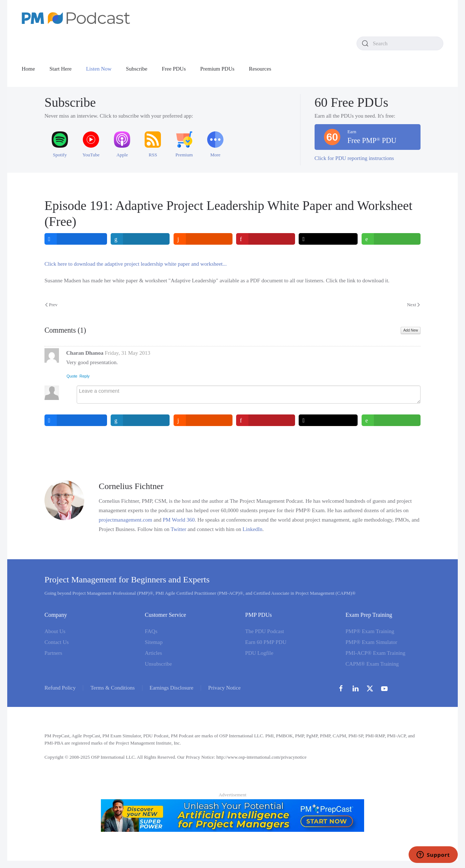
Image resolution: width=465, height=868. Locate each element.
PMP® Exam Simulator (372, 642)
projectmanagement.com (125, 520)
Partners (53, 653)
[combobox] (400, 43)
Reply (85, 376)
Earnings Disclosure (172, 688)
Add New (411, 330)
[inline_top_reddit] (203, 239)
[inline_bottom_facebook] (76, 420)
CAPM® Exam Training (372, 664)
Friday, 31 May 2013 (128, 353)
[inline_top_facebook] (76, 239)
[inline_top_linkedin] (140, 239)
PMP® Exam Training (370, 631)
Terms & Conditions (112, 688)
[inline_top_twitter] (329, 239)
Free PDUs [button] (174, 69)
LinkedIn (253, 529)
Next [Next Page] (413, 305)
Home (28, 69)
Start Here (61, 69)
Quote (72, 376)
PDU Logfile (259, 653)
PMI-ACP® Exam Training (376, 653)
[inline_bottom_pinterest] (266, 420)
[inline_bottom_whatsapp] (391, 420)
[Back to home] (76, 18)
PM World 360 (179, 520)
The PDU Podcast (265, 631)
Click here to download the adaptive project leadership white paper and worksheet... (136, 264)
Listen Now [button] (99, 69)
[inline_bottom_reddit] (203, 420)
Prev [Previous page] (51, 305)
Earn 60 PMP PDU (266, 642)
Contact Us (57, 642)
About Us (55, 631)
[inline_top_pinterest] (266, 239)
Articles (153, 653)
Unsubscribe (159, 664)
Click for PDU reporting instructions (354, 158)
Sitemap (154, 642)
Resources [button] (260, 69)
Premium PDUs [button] (217, 69)
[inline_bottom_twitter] (329, 420)
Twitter (178, 529)
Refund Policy (60, 688)
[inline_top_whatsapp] (391, 239)
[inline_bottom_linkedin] (140, 420)
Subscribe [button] (136, 69)
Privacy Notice (225, 688)
